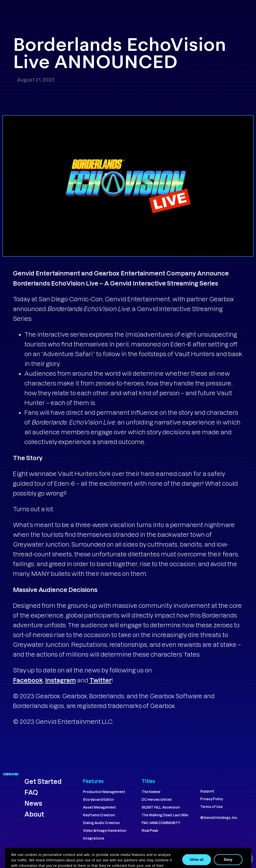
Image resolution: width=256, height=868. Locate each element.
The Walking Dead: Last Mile (165, 815)
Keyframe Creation (99, 815)
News (33, 803)
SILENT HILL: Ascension (161, 807)
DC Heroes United (157, 799)
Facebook (28, 680)
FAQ (31, 792)
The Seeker (151, 792)
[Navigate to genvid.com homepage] (11, 774)
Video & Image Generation (105, 831)
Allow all (201, 860)
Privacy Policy (212, 799)
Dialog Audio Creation (101, 823)
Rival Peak (150, 831)
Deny (233, 860)
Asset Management (100, 807)
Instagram (60, 680)
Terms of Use (211, 807)
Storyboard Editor (99, 799)
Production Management (104, 792)
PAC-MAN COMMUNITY (161, 823)
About (35, 814)
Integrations (94, 838)
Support (207, 791)
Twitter (100, 680)
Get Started (43, 781)
